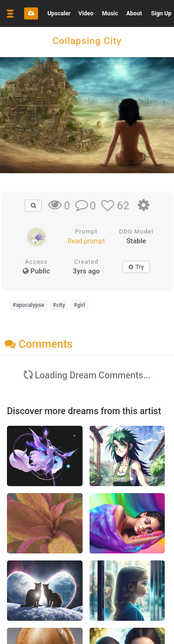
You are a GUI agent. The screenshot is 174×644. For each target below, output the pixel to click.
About (134, 13)
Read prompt (86, 241)
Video (86, 13)
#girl (80, 305)
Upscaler (59, 13)
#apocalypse (28, 305)
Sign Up (161, 13)
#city (59, 305)
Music (110, 13)
